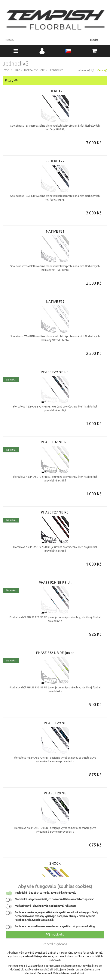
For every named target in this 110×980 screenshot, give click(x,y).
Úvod (6, 70)
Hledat (94, 40)
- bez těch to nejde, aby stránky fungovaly (45, 893)
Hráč (17, 70)
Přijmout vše (55, 934)
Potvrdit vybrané (55, 944)
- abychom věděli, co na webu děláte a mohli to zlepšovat (54, 899)
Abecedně (86, 70)
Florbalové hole (34, 70)
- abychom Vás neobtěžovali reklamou (45, 906)
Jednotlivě (56, 70)
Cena (102, 70)
